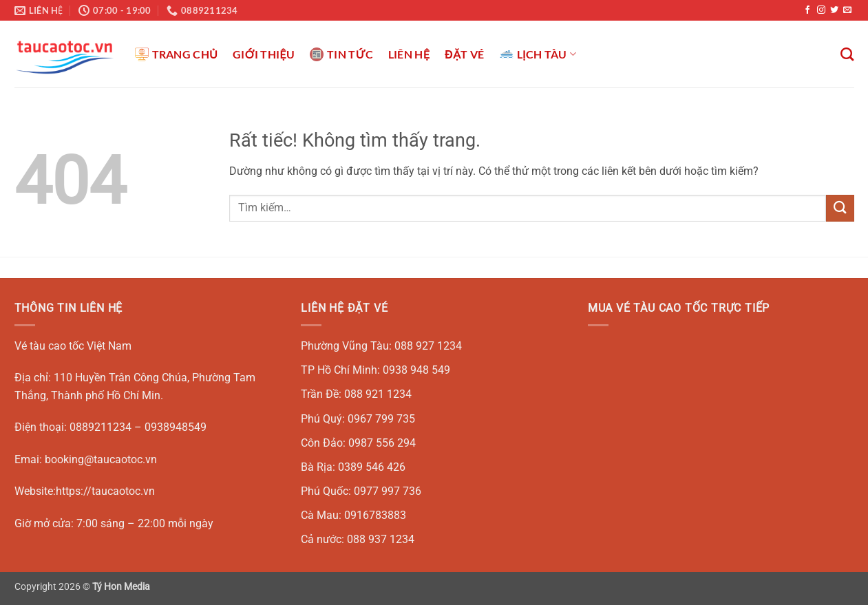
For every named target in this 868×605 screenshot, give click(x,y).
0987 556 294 (382, 443)
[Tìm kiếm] (847, 54)
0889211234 (100, 427)
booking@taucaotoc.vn (101, 459)
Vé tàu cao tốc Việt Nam (73, 346)
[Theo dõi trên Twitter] (834, 10)
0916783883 (375, 515)
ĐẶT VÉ (464, 54)
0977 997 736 (388, 491)
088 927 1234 (428, 346)
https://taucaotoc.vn (105, 491)
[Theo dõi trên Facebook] (807, 10)
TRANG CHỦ (177, 54)
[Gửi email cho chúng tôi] (847, 10)
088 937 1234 (381, 539)
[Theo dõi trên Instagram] (821, 10)
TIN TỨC (341, 54)
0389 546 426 (372, 467)
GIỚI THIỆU (264, 54)
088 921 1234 (378, 394)
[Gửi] (840, 208)
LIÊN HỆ (409, 54)
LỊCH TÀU (538, 54)
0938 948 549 (416, 370)
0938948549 (176, 427)
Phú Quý (321, 419)
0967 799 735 (381, 419)
